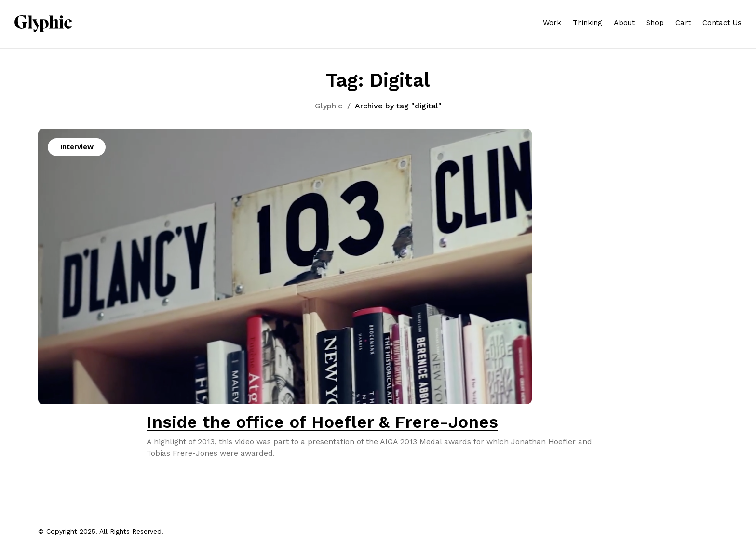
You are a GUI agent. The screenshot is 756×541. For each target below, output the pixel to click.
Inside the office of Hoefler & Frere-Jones (322, 422)
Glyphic (329, 106)
